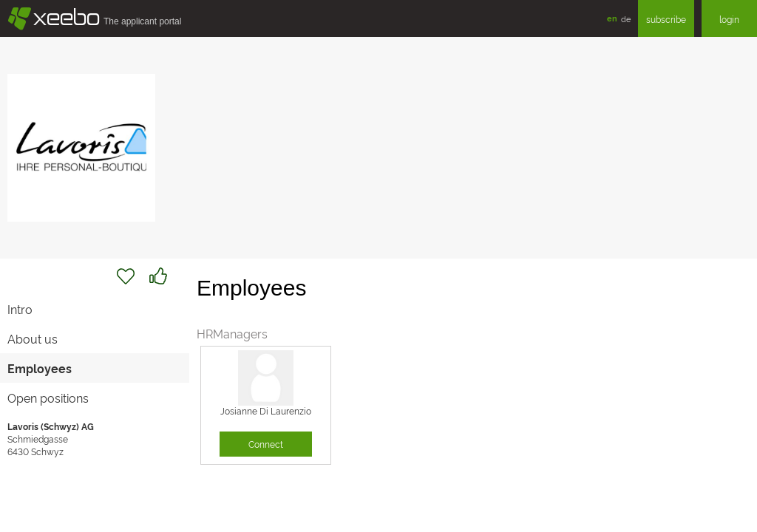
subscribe (666, 19)
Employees (40, 368)
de (626, 18)
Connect (266, 444)
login (729, 19)
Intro (20, 309)
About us (33, 338)
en (612, 18)
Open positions (48, 398)
